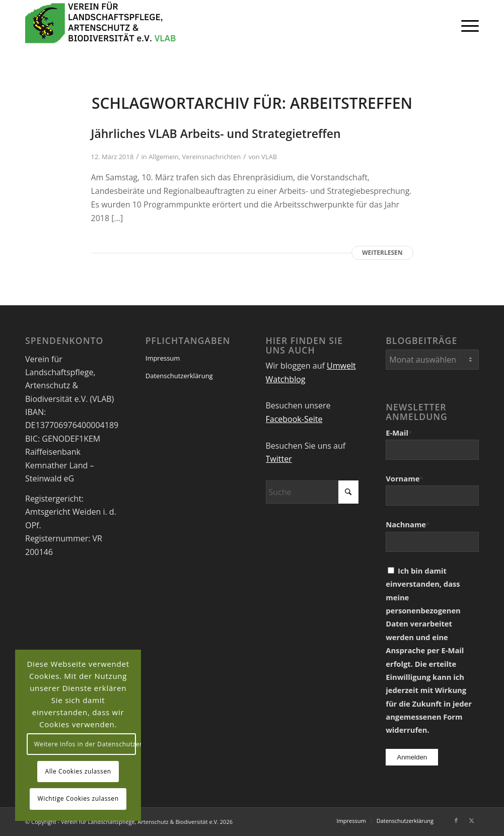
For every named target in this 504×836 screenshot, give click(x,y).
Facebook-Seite (294, 419)
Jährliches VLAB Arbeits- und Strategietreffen (216, 133)
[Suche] (312, 492)
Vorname (404, 478)
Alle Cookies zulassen (78, 771)
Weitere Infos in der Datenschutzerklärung (85, 744)
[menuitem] (467, 25)
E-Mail (399, 433)
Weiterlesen (382, 253)
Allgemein (164, 157)
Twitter (279, 459)
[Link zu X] (471, 820)
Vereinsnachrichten (211, 157)
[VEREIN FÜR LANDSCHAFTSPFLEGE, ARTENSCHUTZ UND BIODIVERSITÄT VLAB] (101, 25)
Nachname (408, 524)
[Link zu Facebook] (456, 820)
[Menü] (467, 25)
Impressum (163, 358)
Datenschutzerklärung (179, 376)
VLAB (269, 157)
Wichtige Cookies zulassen (78, 798)
